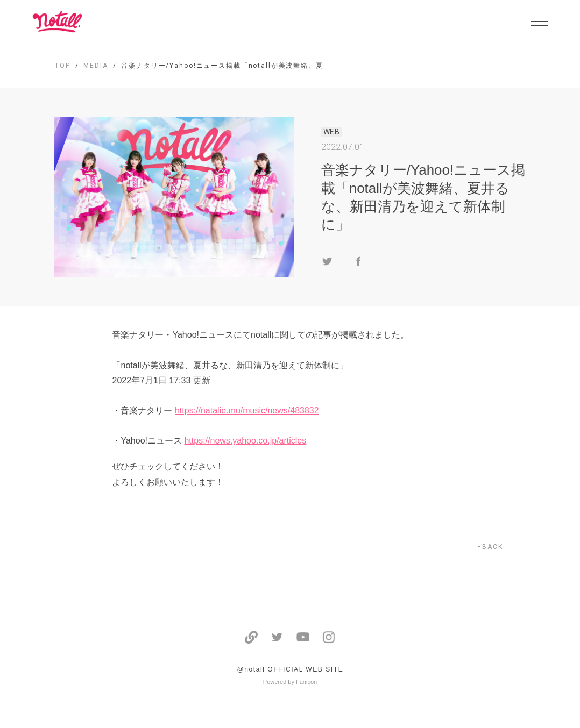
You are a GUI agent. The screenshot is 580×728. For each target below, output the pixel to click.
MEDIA (96, 66)
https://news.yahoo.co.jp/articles (245, 441)
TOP (63, 66)
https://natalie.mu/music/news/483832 (247, 411)
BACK (493, 547)
